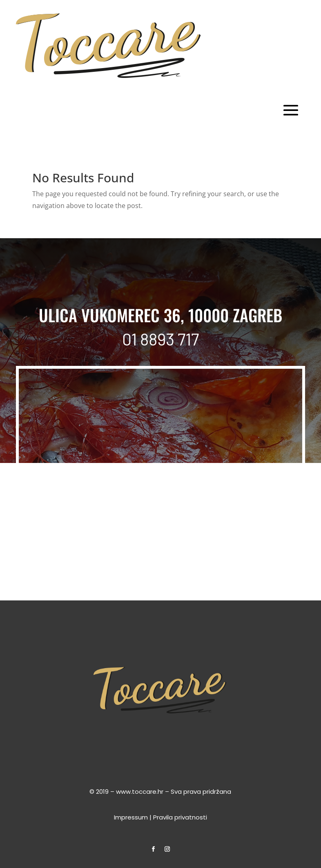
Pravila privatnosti (180, 817)
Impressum (131, 817)
